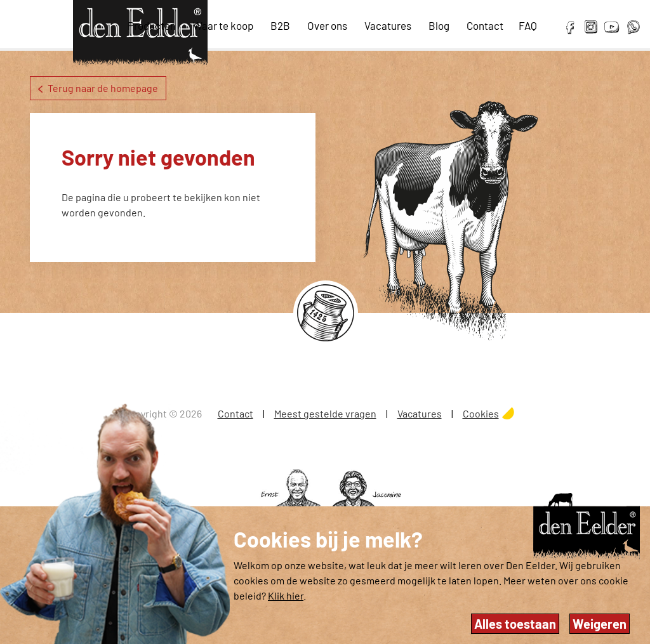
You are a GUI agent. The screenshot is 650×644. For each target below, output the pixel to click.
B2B (280, 25)
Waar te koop (223, 25)
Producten (152, 25)
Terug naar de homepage (98, 88)
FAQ (528, 25)
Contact (485, 25)
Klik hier (286, 595)
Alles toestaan (515, 624)
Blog (439, 25)
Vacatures (388, 25)
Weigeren (600, 624)
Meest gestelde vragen (325, 413)
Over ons (327, 25)
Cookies (481, 413)
